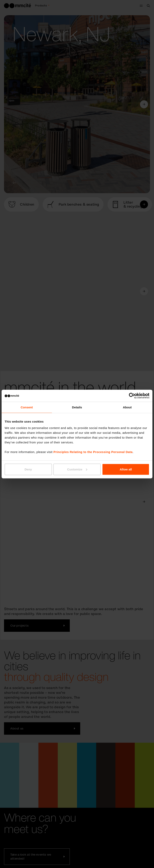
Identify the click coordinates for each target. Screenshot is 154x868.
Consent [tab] (27, 407)
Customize (77, 469)
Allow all (126, 469)
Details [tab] (77, 407)
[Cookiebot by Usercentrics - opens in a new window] (132, 396)
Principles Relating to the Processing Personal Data (93, 452)
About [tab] (127, 407)
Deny (28, 469)
